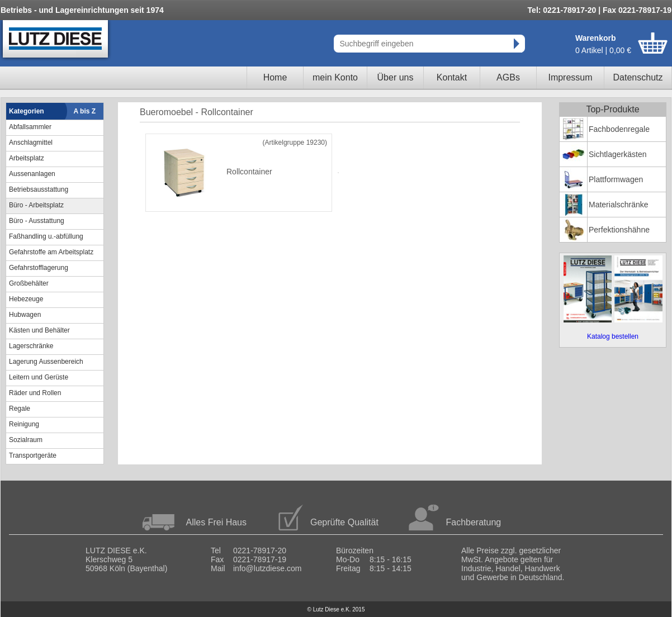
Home (275, 77)
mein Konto (335, 77)
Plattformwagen (616, 179)
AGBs (508, 77)
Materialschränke (619, 205)
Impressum (570, 77)
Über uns (396, 77)
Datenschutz (638, 77)
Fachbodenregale (619, 129)
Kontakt (452, 77)
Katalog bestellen (613, 336)
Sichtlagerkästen (618, 154)
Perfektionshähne (619, 230)
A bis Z (85, 111)
